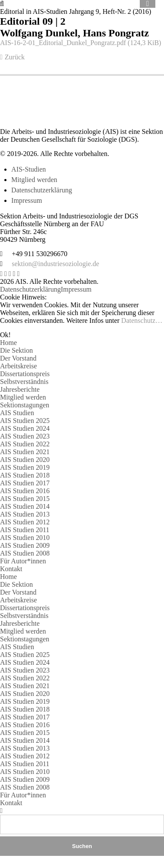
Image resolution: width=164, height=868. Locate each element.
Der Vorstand (18, 358)
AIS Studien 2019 (25, 467)
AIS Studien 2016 (25, 491)
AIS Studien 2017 (25, 483)
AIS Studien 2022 (25, 444)
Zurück (15, 57)
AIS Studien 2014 (25, 506)
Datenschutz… (142, 320)
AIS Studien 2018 (25, 475)
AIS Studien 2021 (25, 452)
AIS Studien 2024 (25, 428)
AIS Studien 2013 (25, 514)
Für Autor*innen (23, 561)
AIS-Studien (29, 169)
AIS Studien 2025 (25, 421)
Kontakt (11, 569)
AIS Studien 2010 (25, 538)
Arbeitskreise (18, 366)
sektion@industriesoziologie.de (55, 264)
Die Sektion (16, 350)
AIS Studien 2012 (25, 522)
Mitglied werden (34, 180)
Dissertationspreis (25, 374)
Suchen (82, 846)
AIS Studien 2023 (25, 436)
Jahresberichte (20, 389)
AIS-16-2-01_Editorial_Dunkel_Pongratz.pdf (80, 43)
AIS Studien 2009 (25, 545)
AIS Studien (17, 413)
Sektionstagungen (25, 405)
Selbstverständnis (24, 382)
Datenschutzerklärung (42, 190)
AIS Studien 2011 (25, 530)
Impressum (27, 200)
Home (8, 343)
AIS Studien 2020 (25, 460)
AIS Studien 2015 (25, 499)
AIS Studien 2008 (25, 553)
